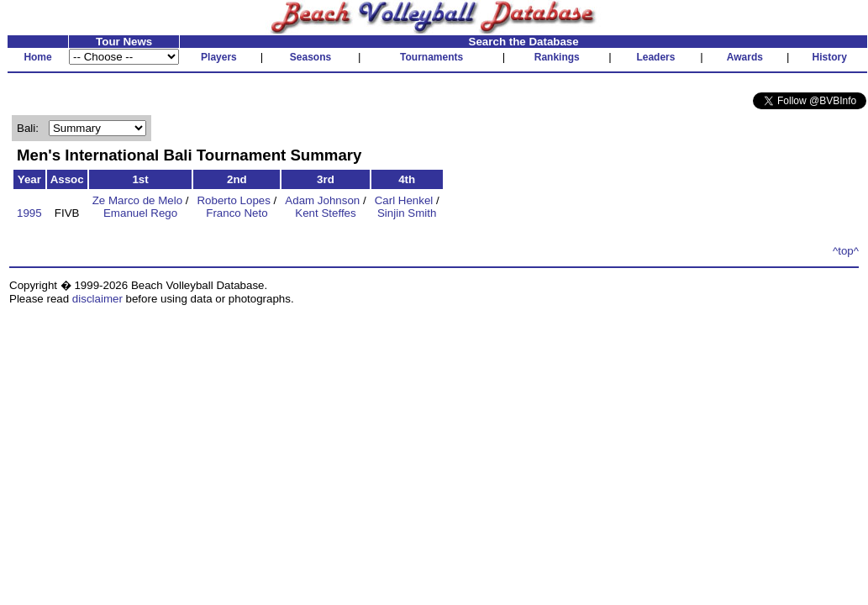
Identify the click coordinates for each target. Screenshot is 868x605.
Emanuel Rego (140, 213)
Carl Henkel (404, 200)
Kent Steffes (325, 213)
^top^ (846, 251)
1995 (29, 213)
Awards (745, 57)
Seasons (310, 57)
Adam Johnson (322, 200)
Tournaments (431, 57)
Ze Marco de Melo (137, 200)
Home (37, 57)
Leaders (655, 57)
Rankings (557, 57)
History (830, 57)
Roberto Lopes (233, 200)
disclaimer (97, 299)
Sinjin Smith (407, 213)
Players (219, 57)
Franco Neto (237, 213)
